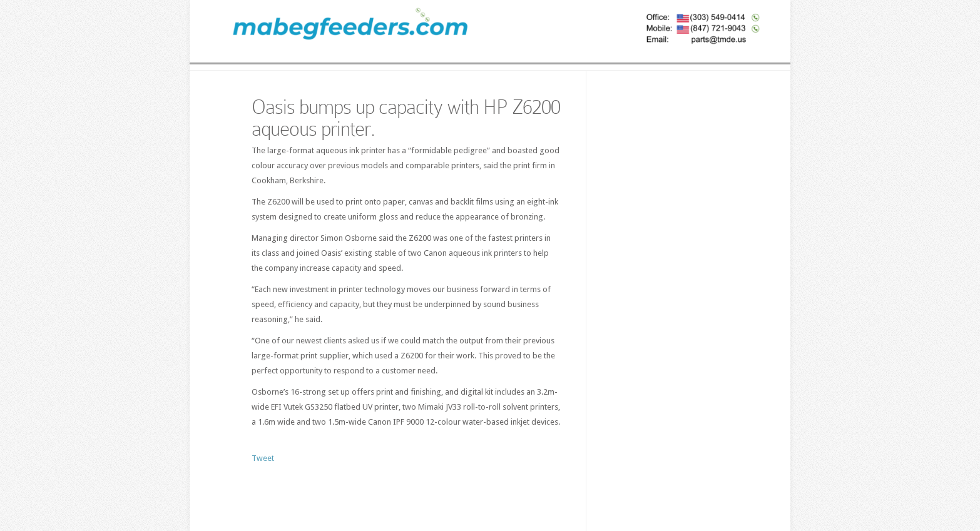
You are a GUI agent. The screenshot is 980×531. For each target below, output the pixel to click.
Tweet (263, 458)
